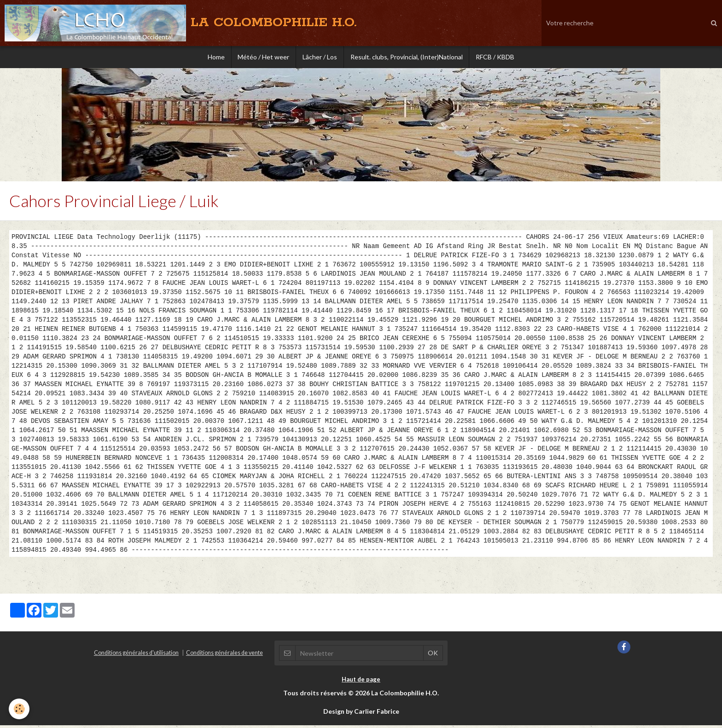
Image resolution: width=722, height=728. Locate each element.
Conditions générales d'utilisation (136, 656)
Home (214, 57)
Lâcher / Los (320, 57)
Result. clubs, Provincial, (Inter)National (408, 57)
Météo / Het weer (262, 57)
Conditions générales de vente (224, 656)
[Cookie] (20, 709)
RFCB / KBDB (497, 57)
